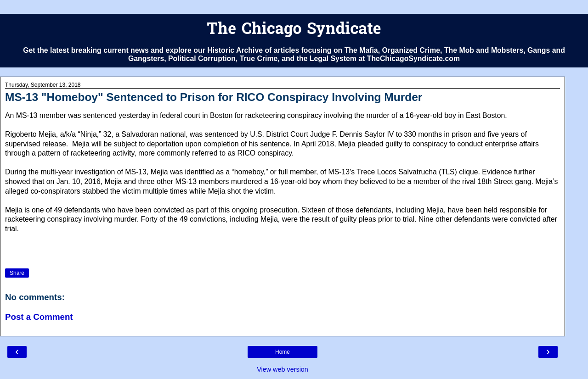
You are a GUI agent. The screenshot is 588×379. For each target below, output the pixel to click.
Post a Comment (39, 317)
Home (283, 352)
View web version (283, 369)
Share (17, 273)
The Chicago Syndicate (294, 30)
